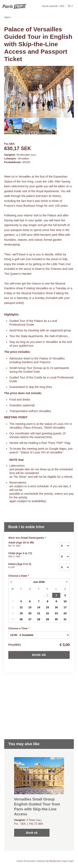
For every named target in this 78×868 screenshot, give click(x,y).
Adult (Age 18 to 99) (27, 544)
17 (65, 607)
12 (21, 607)
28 (39, 619)
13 (30, 607)
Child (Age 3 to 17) (27, 555)
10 (65, 601)
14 (39, 607)
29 (47, 619)
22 (47, 613)
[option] (13, 126)
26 (21, 619)
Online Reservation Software (31, 861)
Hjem (7, 17)
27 (30, 619)
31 (65, 619)
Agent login (68, 861)
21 (39, 613)
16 (56, 607)
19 (21, 613)
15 (47, 607)
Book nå (39, 655)
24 (65, 613)
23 (56, 613)
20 (30, 613)
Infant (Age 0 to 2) (27, 566)
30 (56, 619)
